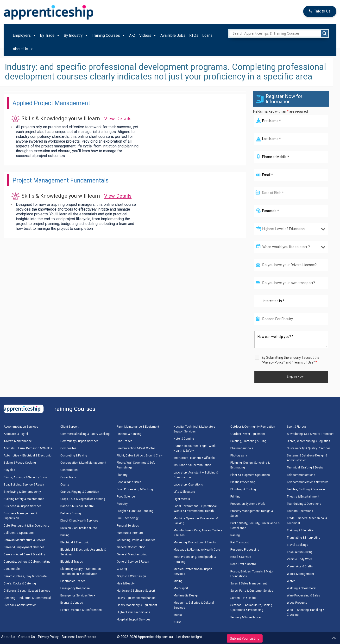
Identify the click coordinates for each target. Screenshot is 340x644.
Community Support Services (79, 441)
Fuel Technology (128, 518)
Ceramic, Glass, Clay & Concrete (25, 576)
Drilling (65, 535)
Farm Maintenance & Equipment (138, 427)
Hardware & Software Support (136, 591)
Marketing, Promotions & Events (195, 542)
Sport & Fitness (297, 427)
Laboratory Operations (188, 485)
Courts (65, 485)
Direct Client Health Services (79, 521)
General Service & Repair (133, 562)
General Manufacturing (132, 554)
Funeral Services (128, 526)
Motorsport (181, 588)
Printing (235, 497)
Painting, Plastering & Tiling (248, 441)
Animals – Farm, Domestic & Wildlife (28, 448)
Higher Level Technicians (134, 612)
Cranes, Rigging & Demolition (80, 492)
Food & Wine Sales (129, 482)
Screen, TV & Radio (243, 598)
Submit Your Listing (245, 638)
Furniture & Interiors (130, 533)
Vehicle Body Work (299, 559)
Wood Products (297, 603)
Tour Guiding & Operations (304, 504)
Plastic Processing (243, 482)
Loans (207, 35)
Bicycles (9, 470)
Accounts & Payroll (16, 434)
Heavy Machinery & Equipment (137, 605)
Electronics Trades (73, 581)
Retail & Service (241, 557)
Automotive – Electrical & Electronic (28, 456)
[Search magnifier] (325, 33)
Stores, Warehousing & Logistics (309, 441)
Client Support (69, 427)
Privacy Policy (48, 637)
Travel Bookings (298, 545)
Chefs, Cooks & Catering (20, 583)
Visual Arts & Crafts (300, 566)
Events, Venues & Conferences (81, 610)
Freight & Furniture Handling (135, 511)
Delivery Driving (71, 513)
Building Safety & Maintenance (24, 499)
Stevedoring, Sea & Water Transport (310, 434)
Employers (24, 36)
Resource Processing (245, 550)
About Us (23, 49)
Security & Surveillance (246, 617)
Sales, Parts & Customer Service (252, 591)
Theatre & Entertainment (303, 497)
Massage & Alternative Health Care (197, 550)
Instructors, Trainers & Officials (194, 458)
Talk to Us (320, 11)
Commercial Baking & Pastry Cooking (85, 434)
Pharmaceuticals (242, 448)
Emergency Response (75, 588)
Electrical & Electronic (75, 542)
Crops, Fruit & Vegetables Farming (83, 499)
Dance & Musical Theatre (77, 506)
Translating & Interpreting (304, 538)
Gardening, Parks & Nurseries (136, 540)
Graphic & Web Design (131, 576)
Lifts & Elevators (184, 492)
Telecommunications (301, 475)
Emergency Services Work (78, 595)
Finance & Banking (129, 434)
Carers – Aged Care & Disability (24, 554)
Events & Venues (72, 603)
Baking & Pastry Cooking (20, 463)
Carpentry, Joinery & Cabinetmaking (27, 562)
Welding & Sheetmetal (302, 588)
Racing (235, 535)
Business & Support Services (23, 506)
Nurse (178, 622)
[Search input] (280, 33)
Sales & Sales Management (249, 583)
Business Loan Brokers (79, 637)
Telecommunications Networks (308, 482)
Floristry (122, 475)
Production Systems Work (248, 504)
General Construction (131, 547)
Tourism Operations (300, 511)
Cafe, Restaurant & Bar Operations (26, 526)
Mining (178, 581)
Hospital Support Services (134, 620)
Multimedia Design (186, 595)
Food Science (126, 497)
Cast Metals (12, 569)
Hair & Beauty (126, 583)
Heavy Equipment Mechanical (137, 598)
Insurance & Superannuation (192, 465)
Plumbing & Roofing (243, 489)
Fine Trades (125, 441)
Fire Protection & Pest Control (136, 448)
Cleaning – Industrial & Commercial (27, 598)
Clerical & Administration (20, 605)
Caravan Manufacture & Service (25, 540)
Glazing (122, 569)
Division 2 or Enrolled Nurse (79, 528)
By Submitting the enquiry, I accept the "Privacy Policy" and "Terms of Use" (291, 360)
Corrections (68, 477)
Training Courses (109, 36)
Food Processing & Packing (135, 489)
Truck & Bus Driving (300, 552)
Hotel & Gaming (184, 439)
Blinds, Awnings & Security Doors (26, 477)
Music (178, 615)
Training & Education (301, 530)
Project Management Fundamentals (70, 180)
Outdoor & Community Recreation (253, 427)
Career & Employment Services (24, 547)
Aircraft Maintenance (18, 441)
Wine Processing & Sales (303, 595)
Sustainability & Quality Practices (309, 448)
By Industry (76, 36)
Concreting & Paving (74, 456)
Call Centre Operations (19, 533)
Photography (239, 456)
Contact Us (27, 637)
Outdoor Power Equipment (248, 434)
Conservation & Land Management (83, 463)
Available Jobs (173, 35)
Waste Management (300, 574)
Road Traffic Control (243, 564)
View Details (119, 118)
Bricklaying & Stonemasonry (22, 492)
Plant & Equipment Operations (250, 475)
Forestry (122, 504)
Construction (69, 470)
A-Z (132, 35)
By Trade (50, 36)
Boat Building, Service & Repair (24, 485)
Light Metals (182, 499)
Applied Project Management (59, 103)
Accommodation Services (21, 427)
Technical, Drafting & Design (306, 468)
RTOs (194, 35)
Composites (68, 448)
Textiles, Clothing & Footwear (306, 489)
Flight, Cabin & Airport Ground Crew (140, 456)
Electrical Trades (72, 562)
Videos (148, 36)
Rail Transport (240, 542)
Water (291, 581)
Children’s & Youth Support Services (27, 591)
